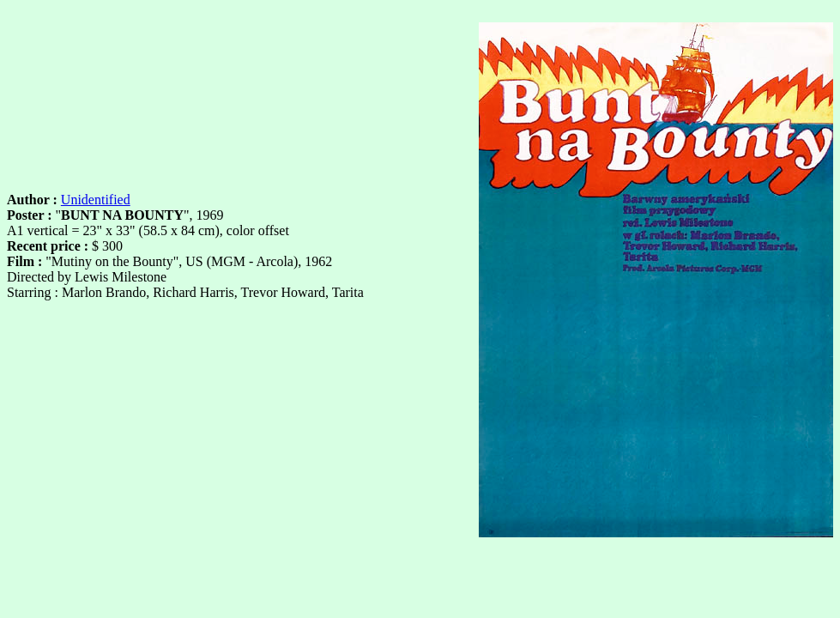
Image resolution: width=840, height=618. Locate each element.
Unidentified (96, 200)
